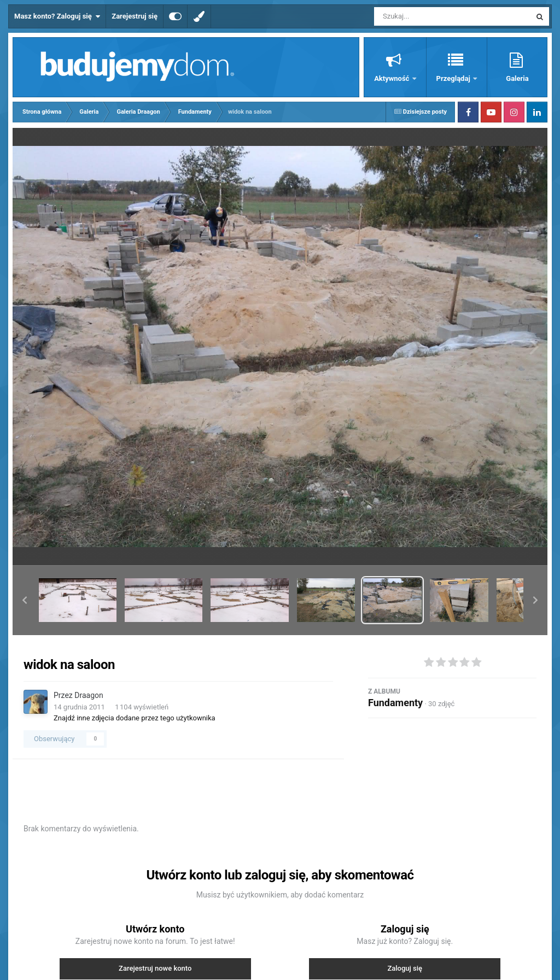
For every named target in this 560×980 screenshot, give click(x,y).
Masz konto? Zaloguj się (57, 16)
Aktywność (392, 78)
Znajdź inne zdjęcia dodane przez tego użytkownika (135, 718)
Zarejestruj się (135, 16)
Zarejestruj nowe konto (155, 968)
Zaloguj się (405, 968)
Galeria (517, 78)
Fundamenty (395, 703)
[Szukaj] (428, 16)
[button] (25, 600)
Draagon (89, 695)
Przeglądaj (454, 78)
